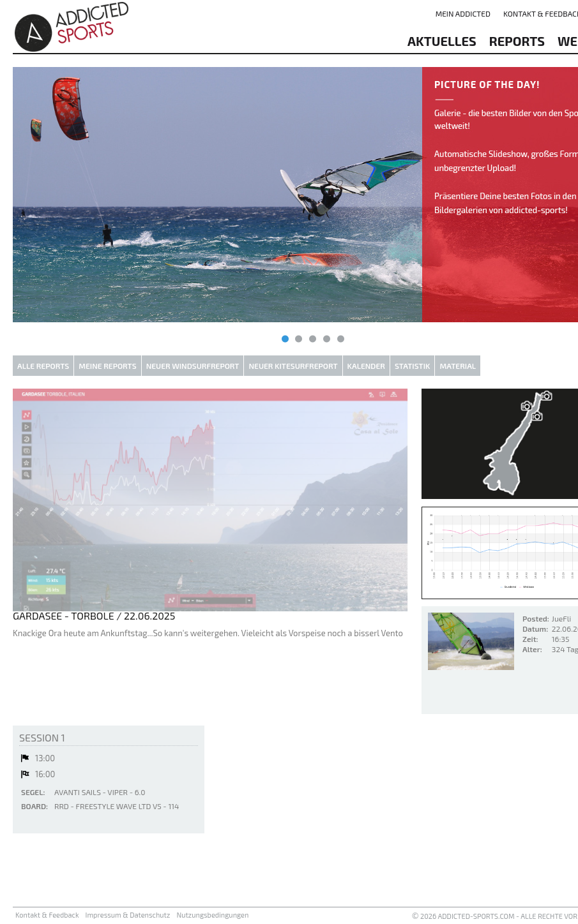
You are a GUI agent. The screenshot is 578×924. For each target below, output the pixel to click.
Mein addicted (463, 13)
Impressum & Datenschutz (128, 915)
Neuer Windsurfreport (193, 366)
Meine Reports (107, 366)
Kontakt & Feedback (47, 915)
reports (517, 41)
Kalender (366, 366)
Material (458, 366)
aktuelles (442, 41)
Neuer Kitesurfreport (293, 366)
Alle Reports (43, 366)
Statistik (413, 366)
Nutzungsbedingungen (212, 915)
